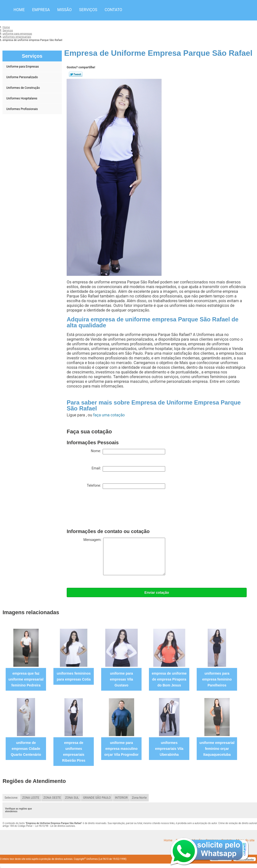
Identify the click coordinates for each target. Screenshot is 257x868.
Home (19, 10)
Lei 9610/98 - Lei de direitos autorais (55, 826)
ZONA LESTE (31, 798)
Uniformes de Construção (23, 88)
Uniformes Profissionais (22, 109)
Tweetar (76, 74)
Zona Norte (139, 798)
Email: (128, 469)
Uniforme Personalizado (22, 77)
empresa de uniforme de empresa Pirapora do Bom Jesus (169, 679)
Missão (65, 10)
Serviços (88, 10)
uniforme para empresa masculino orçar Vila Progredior (121, 749)
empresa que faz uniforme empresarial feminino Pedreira (26, 679)
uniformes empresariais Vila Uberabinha (169, 749)
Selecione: (11, 798)
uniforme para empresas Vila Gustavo (121, 679)
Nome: (128, 452)
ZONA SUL (72, 798)
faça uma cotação (109, 415)
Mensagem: (124, 556)
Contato (113, 10)
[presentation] (104, 510)
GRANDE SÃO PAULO (97, 798)
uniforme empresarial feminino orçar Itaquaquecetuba (217, 749)
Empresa (41, 10)
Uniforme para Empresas (23, 67)
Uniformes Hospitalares (22, 98)
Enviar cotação (157, 592)
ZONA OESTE (52, 798)
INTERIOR (121, 798)
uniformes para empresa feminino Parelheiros (217, 679)
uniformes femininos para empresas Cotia (74, 676)
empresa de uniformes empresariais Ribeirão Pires (74, 752)
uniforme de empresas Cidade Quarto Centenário (26, 749)
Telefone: (126, 486)
